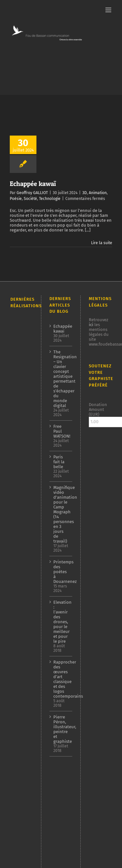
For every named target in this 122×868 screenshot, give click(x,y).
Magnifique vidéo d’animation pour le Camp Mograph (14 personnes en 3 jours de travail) (61, 514)
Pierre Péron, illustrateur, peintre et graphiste (61, 729)
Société (30, 199)
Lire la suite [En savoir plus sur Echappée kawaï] (102, 243)
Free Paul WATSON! (61, 431)
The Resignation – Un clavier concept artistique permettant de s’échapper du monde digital (61, 379)
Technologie (50, 199)
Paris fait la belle (59, 462)
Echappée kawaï (33, 184)
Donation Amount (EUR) (98, 409)
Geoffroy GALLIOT (32, 193)
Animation (98, 193)
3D (85, 193)
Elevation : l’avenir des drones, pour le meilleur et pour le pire (61, 622)
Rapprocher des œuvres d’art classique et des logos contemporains (61, 679)
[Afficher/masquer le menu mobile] (109, 10)
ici (91, 325)
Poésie (16, 199)
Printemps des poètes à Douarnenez (61, 572)
